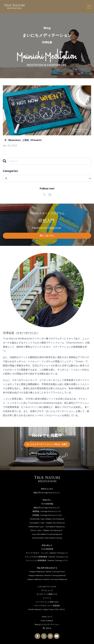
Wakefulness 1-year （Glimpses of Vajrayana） (47, 527)
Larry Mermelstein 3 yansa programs (47, 534)
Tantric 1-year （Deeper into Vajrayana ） (47, 530)
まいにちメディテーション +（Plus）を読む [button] (47, 444)
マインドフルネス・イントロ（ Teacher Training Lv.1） (47, 553)
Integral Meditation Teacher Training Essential (47, 575)
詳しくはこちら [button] (47, 236)
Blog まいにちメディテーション (47, 624)
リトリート (47, 598)
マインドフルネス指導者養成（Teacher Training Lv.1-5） (47, 557)
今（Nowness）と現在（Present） (23, 140)
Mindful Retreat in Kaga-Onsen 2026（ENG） (47, 609)
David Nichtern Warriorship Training (47, 538)
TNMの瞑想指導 (47, 549)
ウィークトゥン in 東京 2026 (47, 602)
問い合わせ (47, 628)
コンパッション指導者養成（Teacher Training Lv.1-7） (47, 560)
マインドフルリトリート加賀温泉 (47, 606)
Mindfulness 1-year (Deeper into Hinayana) (47, 519)
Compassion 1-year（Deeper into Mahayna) (47, 523)
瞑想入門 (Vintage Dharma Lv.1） (47, 493)
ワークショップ (47, 590)
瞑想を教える (47, 545)
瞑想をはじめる (47, 489)
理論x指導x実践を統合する (47, 568)
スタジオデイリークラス (47, 587)
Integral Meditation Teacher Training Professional (47, 579)
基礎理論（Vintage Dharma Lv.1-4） (47, 511)
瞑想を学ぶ (47, 500)
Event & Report (47, 621)
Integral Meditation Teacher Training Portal (47, 572)
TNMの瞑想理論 (47, 504)
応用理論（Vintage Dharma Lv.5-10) (47, 515)
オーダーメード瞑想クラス (47, 594)
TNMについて (47, 617)
